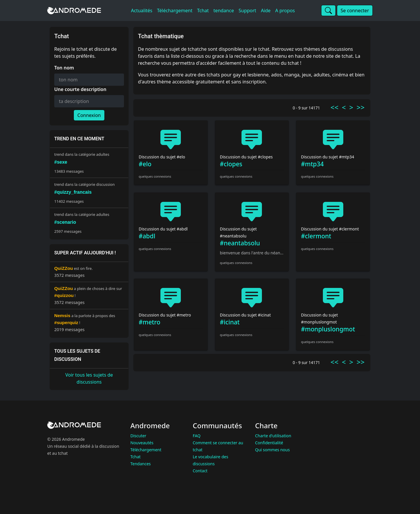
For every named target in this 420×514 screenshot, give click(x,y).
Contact (200, 471)
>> (361, 107)
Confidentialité (269, 443)
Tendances (141, 464)
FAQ (197, 436)
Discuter (138, 436)
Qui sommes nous (273, 450)
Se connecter (355, 11)
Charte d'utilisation (273, 436)
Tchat (135, 457)
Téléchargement (146, 450)
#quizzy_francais (73, 192)
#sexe (61, 162)
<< (334, 107)
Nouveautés (142, 443)
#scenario (65, 222)
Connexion (89, 115)
